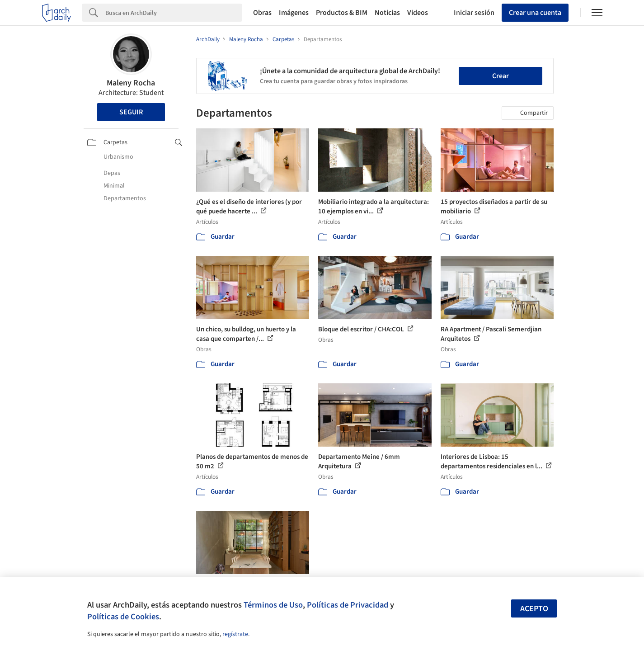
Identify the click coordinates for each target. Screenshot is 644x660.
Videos (418, 13)
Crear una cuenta (535, 13)
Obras (262, 13)
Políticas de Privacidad (348, 605)
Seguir (131, 112)
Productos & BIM (342, 13)
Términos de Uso (273, 605)
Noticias (387, 13)
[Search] (174, 13)
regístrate (235, 634)
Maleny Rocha (131, 83)
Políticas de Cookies (123, 617)
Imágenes (294, 13)
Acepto (534, 609)
